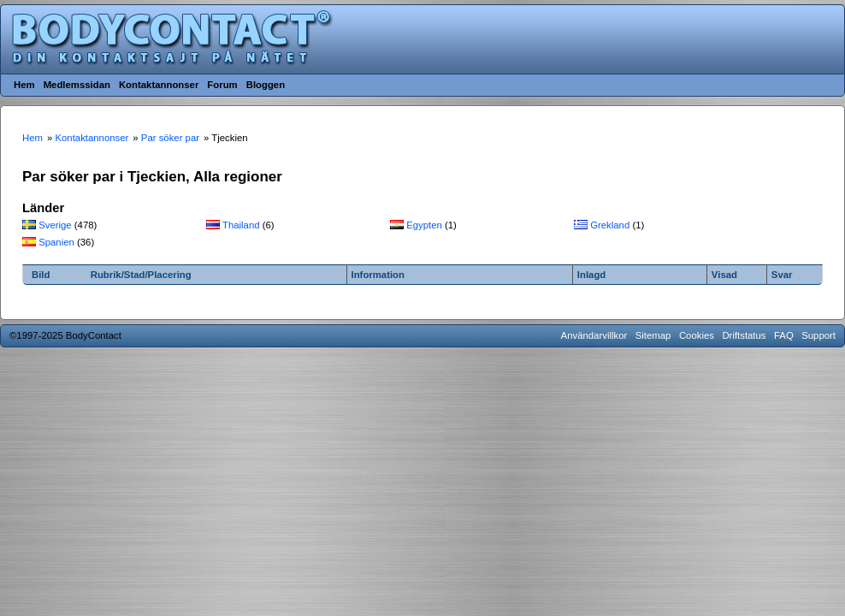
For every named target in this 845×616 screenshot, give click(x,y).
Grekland (610, 225)
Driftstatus (744, 335)
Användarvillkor (594, 335)
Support (818, 335)
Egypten (424, 225)
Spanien (56, 242)
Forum (222, 85)
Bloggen (266, 85)
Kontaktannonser (159, 85)
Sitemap (653, 335)
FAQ (784, 335)
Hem (24, 85)
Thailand (241, 225)
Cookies (697, 335)
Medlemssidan (77, 85)
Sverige (55, 225)
